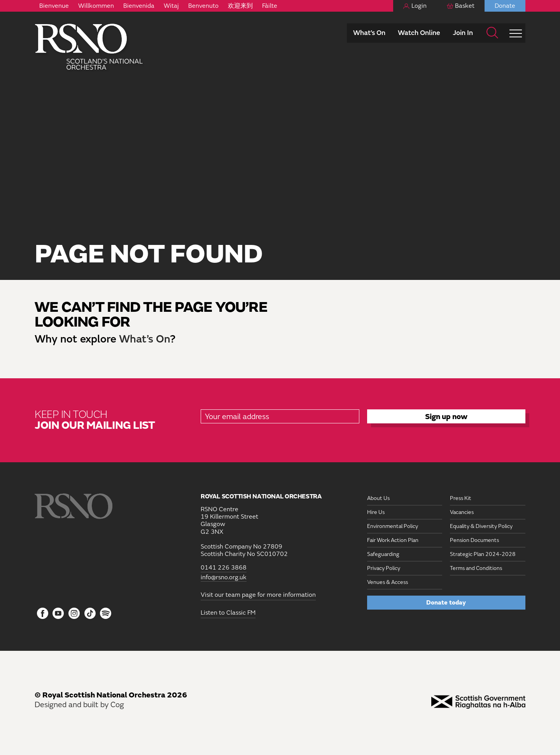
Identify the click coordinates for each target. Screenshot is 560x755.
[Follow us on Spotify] (106, 613)
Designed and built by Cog (79, 705)
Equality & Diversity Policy (481, 526)
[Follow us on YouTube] (59, 614)
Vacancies (462, 512)
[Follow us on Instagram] (74, 614)
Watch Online (419, 33)
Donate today (446, 603)
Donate (505, 6)
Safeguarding (383, 554)
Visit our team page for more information (258, 595)
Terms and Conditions (476, 568)
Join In (463, 33)
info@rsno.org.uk (224, 578)
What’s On (369, 33)
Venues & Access (388, 582)
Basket (465, 6)
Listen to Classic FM (228, 613)
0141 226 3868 (224, 568)
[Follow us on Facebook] (43, 614)
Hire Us (376, 512)
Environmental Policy (393, 526)
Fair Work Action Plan (393, 540)
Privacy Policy (384, 568)
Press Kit (461, 498)
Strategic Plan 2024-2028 (483, 554)
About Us (378, 498)
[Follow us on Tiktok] (90, 613)
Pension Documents (474, 540)
